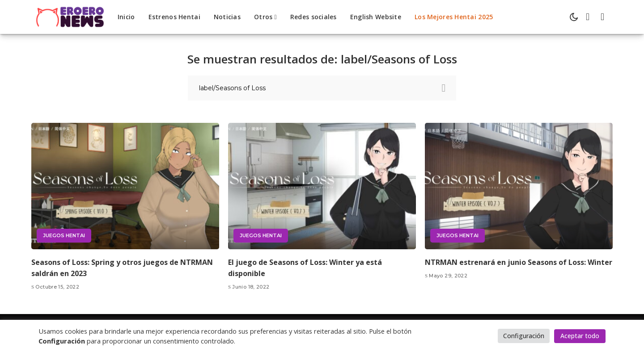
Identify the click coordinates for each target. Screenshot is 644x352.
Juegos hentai (64, 235)
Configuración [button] (524, 336)
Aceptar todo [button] (580, 336)
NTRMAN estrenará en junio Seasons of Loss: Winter (519, 262)
